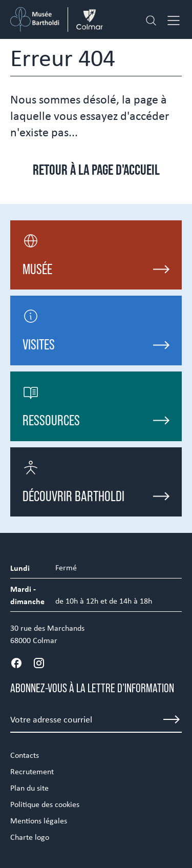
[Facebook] (16, 663)
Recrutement (32, 771)
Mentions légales (39, 821)
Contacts (25, 755)
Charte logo (30, 837)
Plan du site (29, 788)
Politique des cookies (45, 804)
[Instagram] (39, 663)
